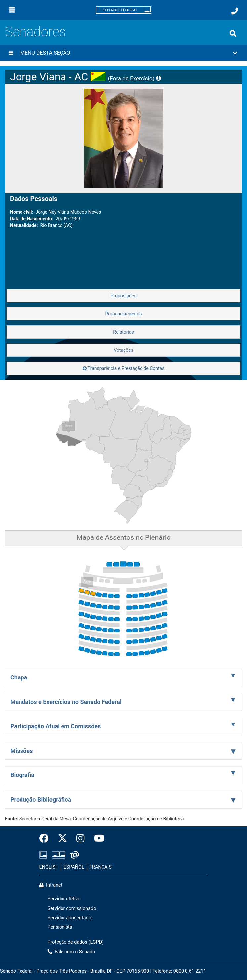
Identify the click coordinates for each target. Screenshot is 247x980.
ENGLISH (49, 867)
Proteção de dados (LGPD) (76, 942)
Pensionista (60, 927)
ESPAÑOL (74, 867)
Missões (21, 751)
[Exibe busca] (233, 33)
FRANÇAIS (101, 867)
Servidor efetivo (64, 899)
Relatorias (123, 332)
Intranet (51, 885)
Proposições (124, 296)
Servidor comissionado (72, 908)
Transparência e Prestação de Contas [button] (124, 368)
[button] (123, 53)
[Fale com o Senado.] (235, 11)
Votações (123, 350)
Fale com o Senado (71, 952)
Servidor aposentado (69, 918)
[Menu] (12, 10)
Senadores (35, 32)
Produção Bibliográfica (41, 799)
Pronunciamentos (123, 314)
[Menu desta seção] (11, 53)
